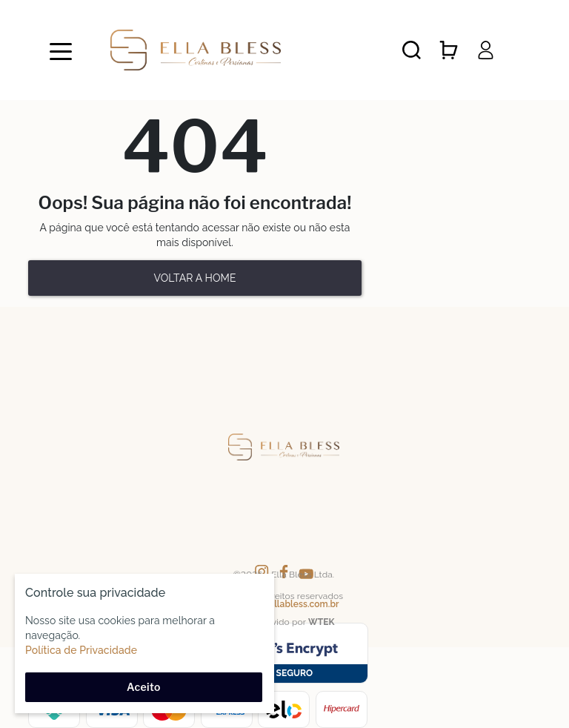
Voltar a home (194, 278)
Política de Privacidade (81, 650)
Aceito (144, 687)
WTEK (322, 622)
